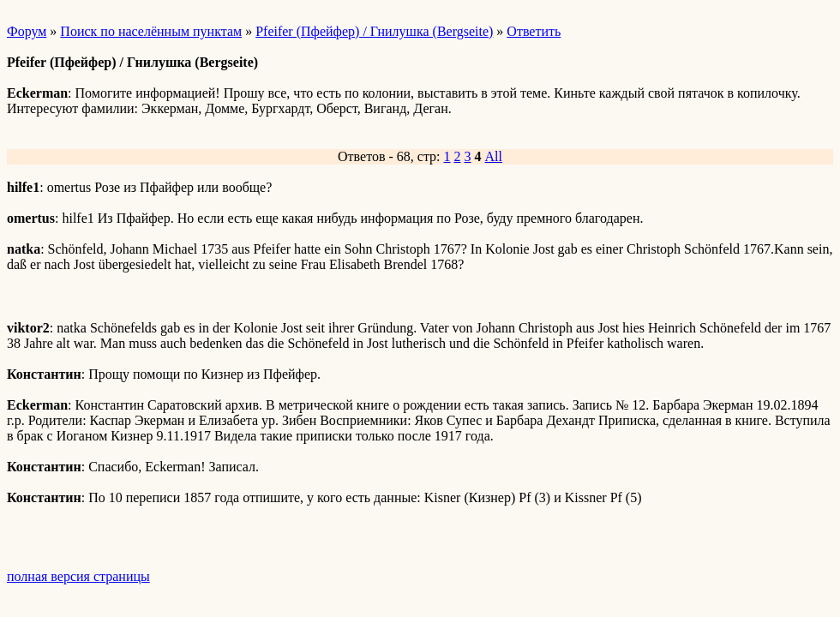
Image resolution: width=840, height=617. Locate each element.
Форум (27, 31)
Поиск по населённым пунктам (151, 31)
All (494, 156)
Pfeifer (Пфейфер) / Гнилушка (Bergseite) (374, 31)
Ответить (534, 31)
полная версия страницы (78, 576)
